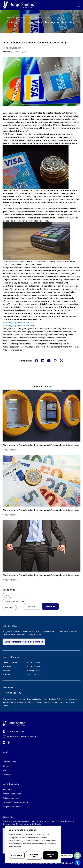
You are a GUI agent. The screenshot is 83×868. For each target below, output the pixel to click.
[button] (37, 379)
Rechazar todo (34, 855)
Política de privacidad (12, 810)
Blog (15, 18)
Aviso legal (7, 806)
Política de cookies (11, 814)
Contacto (7, 791)
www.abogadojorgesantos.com (16, 341)
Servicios (7, 782)
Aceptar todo (50, 855)
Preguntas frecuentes (12, 823)
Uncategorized (25, 18)
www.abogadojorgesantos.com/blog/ (19, 344)
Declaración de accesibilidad (15, 819)
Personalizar (17, 855)
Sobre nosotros (9, 778)
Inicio (9, 18)
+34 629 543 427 (12, 709)
